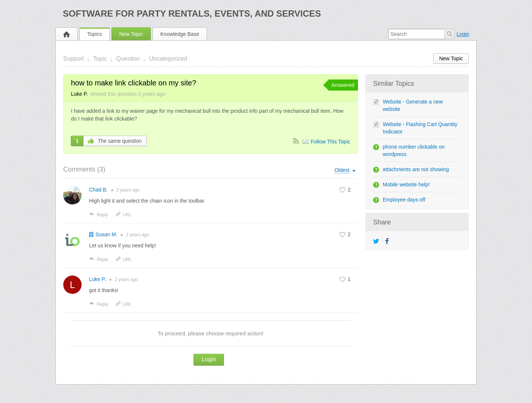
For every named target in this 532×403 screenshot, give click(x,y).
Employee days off (404, 200)
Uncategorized (168, 59)
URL (124, 215)
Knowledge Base (180, 34)
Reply (99, 215)
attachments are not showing (416, 169)
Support (74, 59)
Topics (95, 34)
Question (128, 59)
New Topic (131, 34)
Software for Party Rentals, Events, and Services (192, 13)
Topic (100, 59)
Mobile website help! (406, 184)
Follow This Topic (330, 142)
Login (463, 34)
